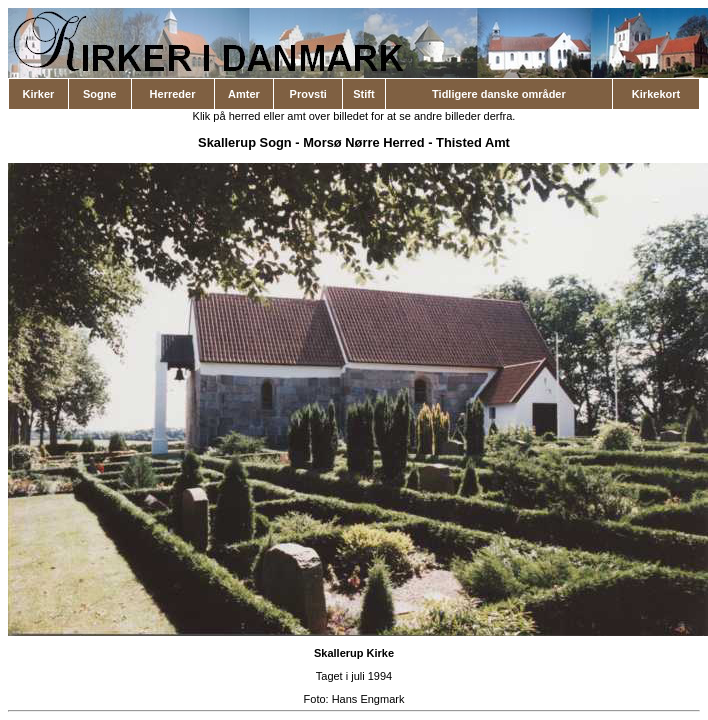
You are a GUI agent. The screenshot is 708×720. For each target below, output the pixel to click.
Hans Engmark (368, 699)
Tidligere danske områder (499, 94)
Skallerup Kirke (354, 653)
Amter (244, 94)
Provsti (308, 94)
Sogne (100, 94)
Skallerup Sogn (245, 142)
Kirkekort (656, 94)
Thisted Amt (473, 142)
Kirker (39, 94)
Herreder (173, 94)
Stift (363, 94)
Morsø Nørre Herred (363, 142)
